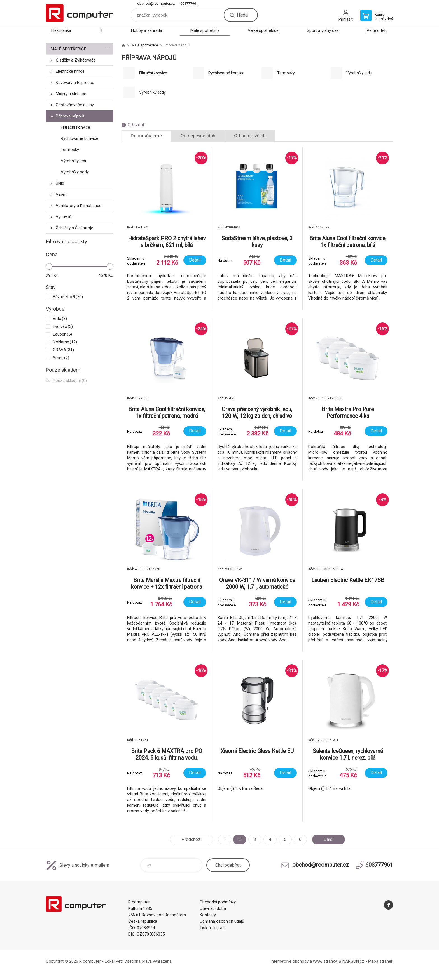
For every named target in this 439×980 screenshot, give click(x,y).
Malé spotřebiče (205, 30)
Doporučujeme (146, 136)
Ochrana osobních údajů (222, 921)
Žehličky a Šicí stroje (74, 228)
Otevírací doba (213, 908)
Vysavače (65, 217)
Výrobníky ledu (74, 161)
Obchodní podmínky (218, 902)
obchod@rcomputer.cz (156, 3)
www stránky (325, 961)
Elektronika (61, 30)
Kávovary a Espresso (75, 83)
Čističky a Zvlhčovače (76, 60)
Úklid (60, 183)
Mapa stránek (381, 961)
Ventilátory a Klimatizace (79, 206)
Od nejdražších (250, 136)
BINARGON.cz (352, 961)
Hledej (242, 15)
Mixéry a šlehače (71, 94)
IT (101, 30)
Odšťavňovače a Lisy (75, 105)
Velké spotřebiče (263, 30)
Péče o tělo (377, 30)
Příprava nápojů (70, 116)
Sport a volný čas (323, 30)
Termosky (70, 150)
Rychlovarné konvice (80, 138)
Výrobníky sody (75, 172)
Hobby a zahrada (147, 30)
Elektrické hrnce (70, 71)
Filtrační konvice (75, 127)
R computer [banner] (80, 13)
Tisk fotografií (213, 928)
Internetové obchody (289, 961)
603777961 (189, 3)
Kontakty (208, 915)
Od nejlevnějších (198, 136)
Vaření (62, 194)
